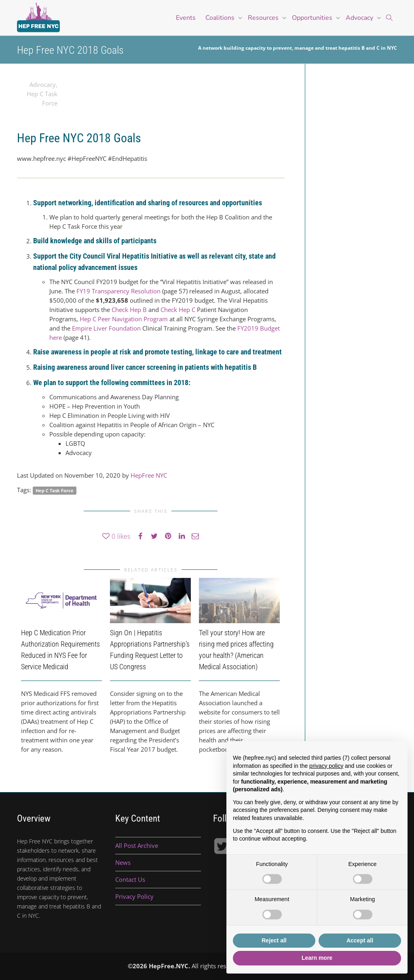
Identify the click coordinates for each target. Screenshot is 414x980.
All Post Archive (137, 845)
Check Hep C (178, 310)
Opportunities (313, 18)
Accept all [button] (360, 940)
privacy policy (326, 766)
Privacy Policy (134, 896)
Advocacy (360, 18)
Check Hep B (129, 310)
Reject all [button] (274, 940)
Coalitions (221, 18)
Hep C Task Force (55, 490)
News (123, 862)
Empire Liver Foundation (106, 328)
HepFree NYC (149, 475)
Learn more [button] (317, 958)
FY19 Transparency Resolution (118, 291)
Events (186, 18)
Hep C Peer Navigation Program (125, 319)
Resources (264, 18)
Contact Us (130, 879)
